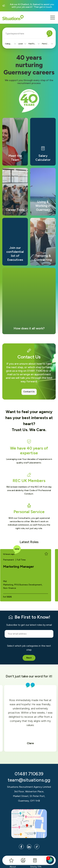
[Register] (23, 860)
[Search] (49, 34)
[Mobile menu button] (53, 18)
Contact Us (29, 392)
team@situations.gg (29, 780)
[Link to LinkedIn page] (29, 847)
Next (29, 658)
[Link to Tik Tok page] (37, 847)
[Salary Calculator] (35, 860)
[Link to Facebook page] (21, 847)
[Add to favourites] (46, 554)
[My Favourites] (11, 860)
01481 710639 (29, 774)
